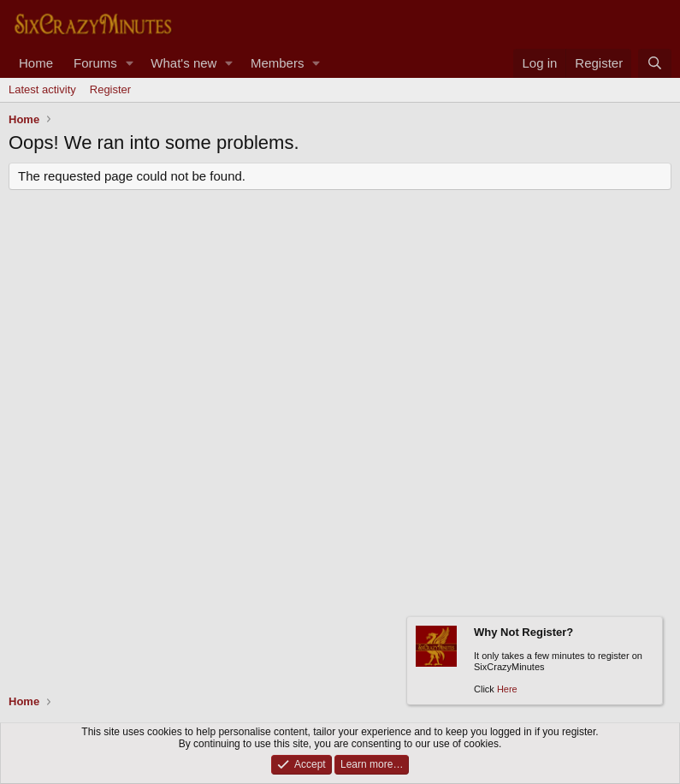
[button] (129, 63)
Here (507, 690)
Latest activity (42, 89)
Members (278, 63)
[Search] (655, 63)
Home (36, 63)
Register (110, 89)
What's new (183, 63)
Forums (95, 63)
